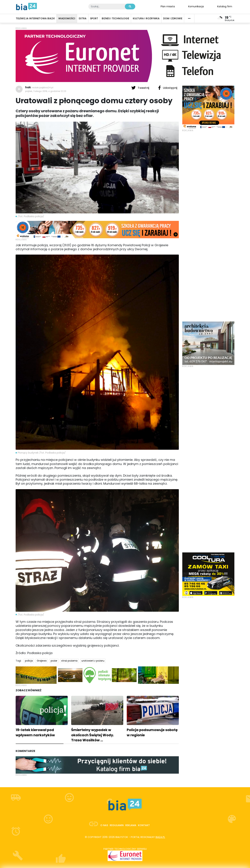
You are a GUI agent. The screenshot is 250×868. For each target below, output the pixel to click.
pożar (54, 661)
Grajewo (42, 661)
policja (29, 661)
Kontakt (144, 825)
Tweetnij (141, 88)
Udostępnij (168, 88)
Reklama (131, 825)
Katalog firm (225, 6)
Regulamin (117, 825)
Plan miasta (168, 6)
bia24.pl (160, 837)
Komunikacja (196, 6)
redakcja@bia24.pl (42, 87)
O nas (104, 825)
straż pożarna (69, 661)
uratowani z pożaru (93, 661)
